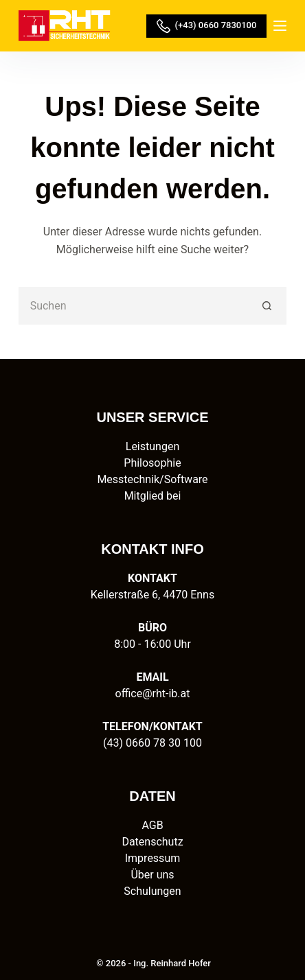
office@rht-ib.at (153, 693)
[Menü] (280, 26)
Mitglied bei (153, 496)
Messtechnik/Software (152, 479)
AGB (152, 825)
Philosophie (152, 463)
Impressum (153, 858)
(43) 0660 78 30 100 (152, 743)
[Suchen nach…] (134, 306)
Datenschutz (152, 842)
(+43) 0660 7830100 (206, 26)
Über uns (152, 875)
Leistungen (152, 446)
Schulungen (152, 891)
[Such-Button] (268, 306)
